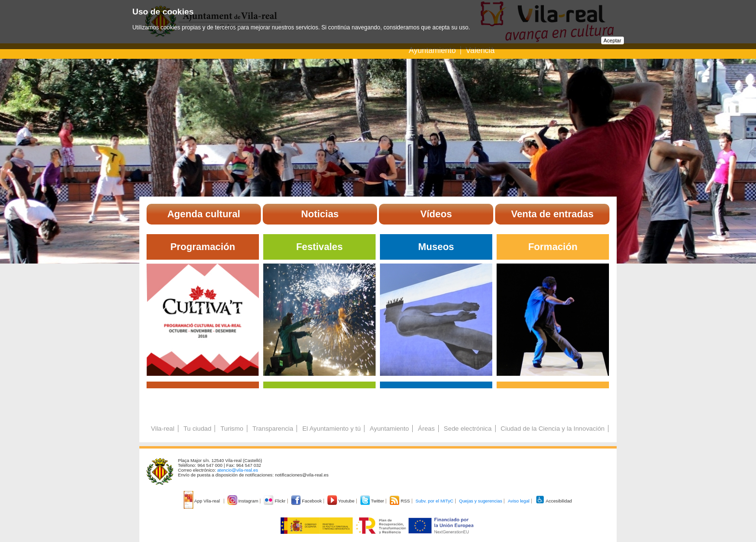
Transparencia (273, 429)
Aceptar (613, 40)
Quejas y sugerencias (481, 501)
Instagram (244, 501)
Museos (436, 247)
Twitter (373, 501)
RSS (400, 501)
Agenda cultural (204, 214)
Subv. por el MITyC (435, 501)
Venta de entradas (552, 214)
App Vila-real (202, 501)
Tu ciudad (197, 429)
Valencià (480, 50)
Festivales (319, 247)
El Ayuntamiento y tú (331, 429)
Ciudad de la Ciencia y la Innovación (553, 429)
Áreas (426, 429)
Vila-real (163, 429)
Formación (553, 247)
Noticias (320, 214)
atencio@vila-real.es (237, 470)
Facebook (307, 501)
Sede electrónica (467, 429)
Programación (202, 247)
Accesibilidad (554, 501)
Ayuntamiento (433, 50)
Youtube (342, 501)
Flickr (275, 501)
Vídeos (436, 214)
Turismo (232, 429)
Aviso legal (519, 501)
